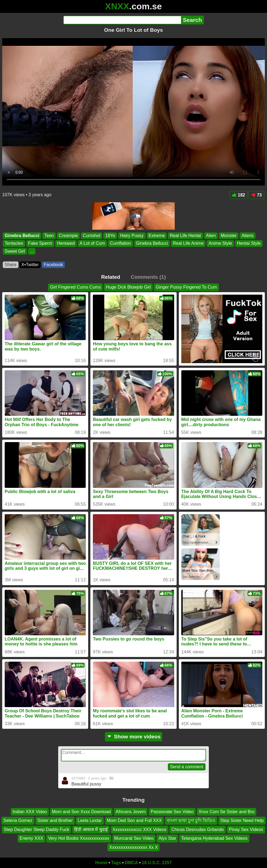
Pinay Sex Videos (246, 829)
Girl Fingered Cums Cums (75, 287)
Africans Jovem (131, 812)
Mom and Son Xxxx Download (81, 812)
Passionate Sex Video (172, 812)
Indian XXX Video (30, 812)
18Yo (110, 236)
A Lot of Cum (92, 244)
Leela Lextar (90, 821)
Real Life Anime (188, 244)
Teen (49, 236)
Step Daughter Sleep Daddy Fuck (37, 829)
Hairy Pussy (132, 236)
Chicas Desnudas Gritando (198, 829)
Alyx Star (167, 838)
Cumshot (91, 236)
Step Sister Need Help (242, 821)
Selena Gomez (18, 821)
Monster (229, 236)
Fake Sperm (40, 244)
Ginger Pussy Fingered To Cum (186, 287)
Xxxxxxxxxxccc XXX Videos (140, 829)
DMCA (131, 863)
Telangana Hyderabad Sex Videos (214, 838)
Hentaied (66, 244)
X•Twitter (30, 265)
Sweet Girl (15, 251)
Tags (116, 863)
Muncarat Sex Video (134, 838)
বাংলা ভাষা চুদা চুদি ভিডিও (191, 821)
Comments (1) (148, 277)
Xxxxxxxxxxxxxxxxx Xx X (134, 847)
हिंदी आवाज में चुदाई (91, 829)
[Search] (122, 20)
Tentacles (14, 244)
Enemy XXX (31, 838)
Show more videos (134, 737)
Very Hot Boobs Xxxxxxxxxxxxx (79, 838)
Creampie (68, 236)
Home (101, 863)
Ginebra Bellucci (22, 236)
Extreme (157, 236)
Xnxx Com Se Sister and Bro (227, 812)
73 (256, 195)
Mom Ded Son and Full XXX (134, 821)
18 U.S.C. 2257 (157, 863)
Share (11, 265)
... (32, 251)
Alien (211, 236)
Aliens (247, 236)
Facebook (53, 265)
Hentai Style (249, 244)
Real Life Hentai (185, 236)
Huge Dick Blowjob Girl (128, 287)
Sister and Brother (55, 821)
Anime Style (220, 244)
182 (239, 195)
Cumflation (120, 244)
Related (111, 277)
